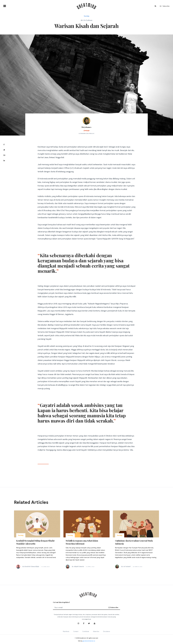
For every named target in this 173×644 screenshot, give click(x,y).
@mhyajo (86, 131)
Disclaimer (107, 631)
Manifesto (66, 631)
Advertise (96, 631)
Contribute (86, 631)
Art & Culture (86, 20)
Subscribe (165, 6)
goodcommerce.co (89, 641)
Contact (76, 631)
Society (87, 16)
